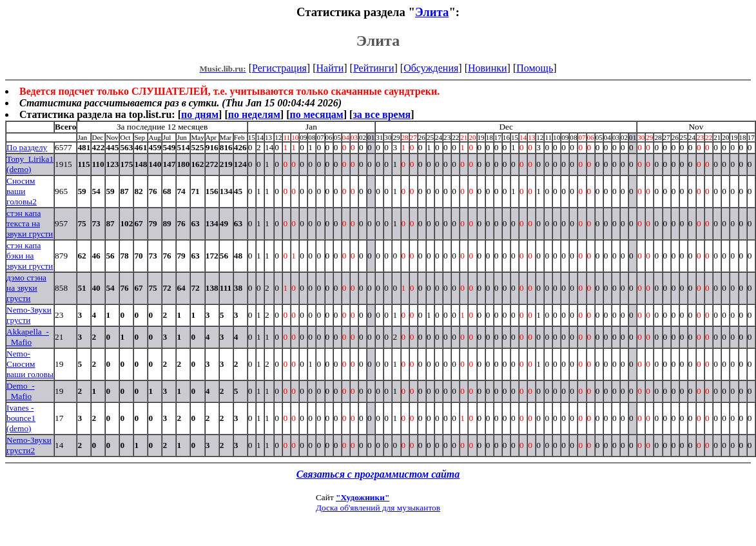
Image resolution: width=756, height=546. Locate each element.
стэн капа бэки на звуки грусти (30, 256)
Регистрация (279, 68)
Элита (432, 12)
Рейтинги (374, 68)
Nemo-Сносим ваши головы (30, 364)
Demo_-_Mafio (21, 391)
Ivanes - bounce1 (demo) (21, 418)
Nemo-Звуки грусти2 (29, 445)
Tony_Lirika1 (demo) (30, 164)
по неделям (254, 114)
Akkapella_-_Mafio (28, 337)
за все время (382, 114)
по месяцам (316, 114)
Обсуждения (431, 68)
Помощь (535, 68)
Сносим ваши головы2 (22, 191)
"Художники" (363, 497)
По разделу (27, 147)
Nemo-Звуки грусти (29, 315)
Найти (330, 68)
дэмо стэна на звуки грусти (26, 288)
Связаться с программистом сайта (378, 474)
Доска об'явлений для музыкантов (378, 508)
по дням (200, 114)
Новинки (488, 68)
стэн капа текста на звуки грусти (30, 223)
